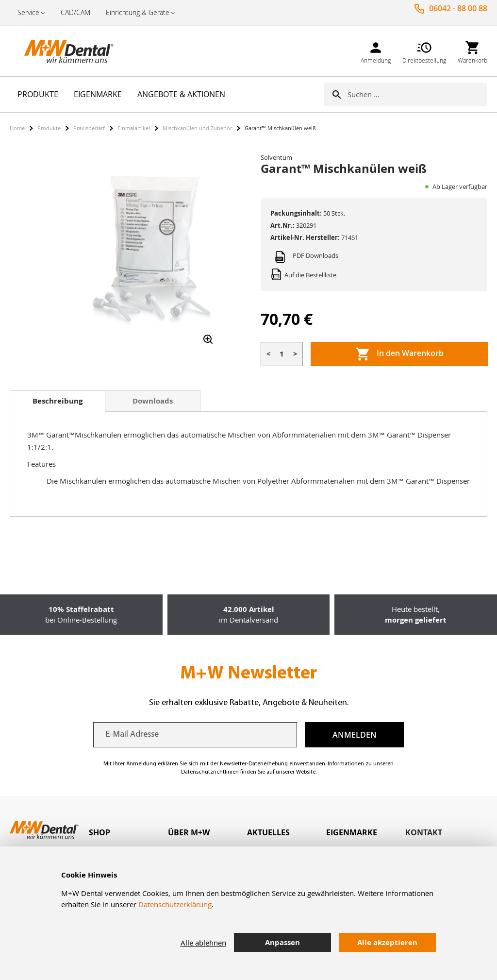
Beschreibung (58, 401)
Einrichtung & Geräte (138, 12)
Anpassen (282, 942)
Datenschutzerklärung (175, 904)
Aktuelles (268, 832)
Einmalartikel (134, 128)
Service (28, 12)
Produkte (49, 128)
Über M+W (189, 832)
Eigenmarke (352, 832)
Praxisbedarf (89, 128)
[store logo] (58, 51)
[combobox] (417, 94)
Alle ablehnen (203, 943)
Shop (99, 832)
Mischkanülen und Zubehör (197, 128)
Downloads (153, 401)
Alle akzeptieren (387, 942)
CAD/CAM (75, 12)
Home (17, 128)
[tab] (58, 401)
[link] (376, 51)
